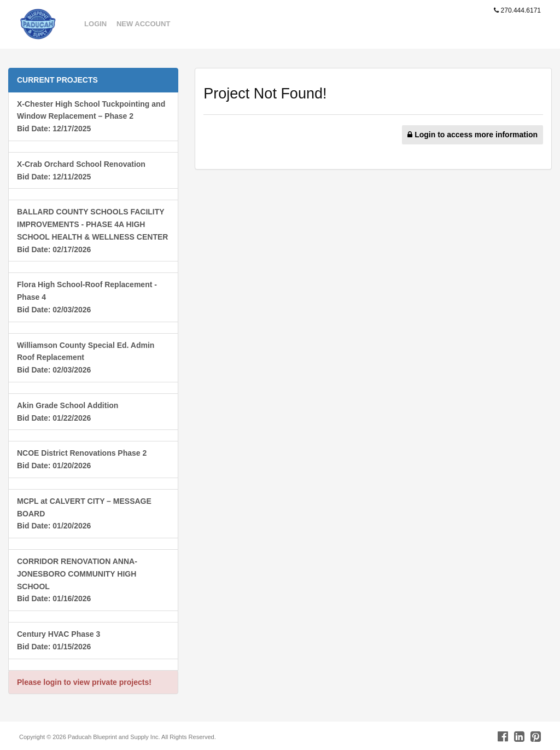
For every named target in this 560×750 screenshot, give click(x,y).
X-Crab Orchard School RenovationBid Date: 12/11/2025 (81, 170)
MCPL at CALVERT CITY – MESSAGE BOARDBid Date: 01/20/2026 (84, 514)
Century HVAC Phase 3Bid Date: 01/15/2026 (59, 640)
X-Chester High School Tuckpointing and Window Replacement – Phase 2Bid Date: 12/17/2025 (91, 117)
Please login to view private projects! (84, 682)
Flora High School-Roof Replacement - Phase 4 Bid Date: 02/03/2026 (87, 297)
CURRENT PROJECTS (57, 80)
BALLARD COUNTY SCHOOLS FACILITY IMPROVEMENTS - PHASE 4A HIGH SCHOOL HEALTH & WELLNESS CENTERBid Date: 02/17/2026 (92, 230)
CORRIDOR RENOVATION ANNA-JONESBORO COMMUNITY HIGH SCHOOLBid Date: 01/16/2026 (77, 580)
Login (95, 24)
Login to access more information (472, 135)
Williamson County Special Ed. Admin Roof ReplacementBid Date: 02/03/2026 (86, 358)
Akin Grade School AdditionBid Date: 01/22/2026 (68, 412)
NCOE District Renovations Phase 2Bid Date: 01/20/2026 (82, 459)
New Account (143, 24)
